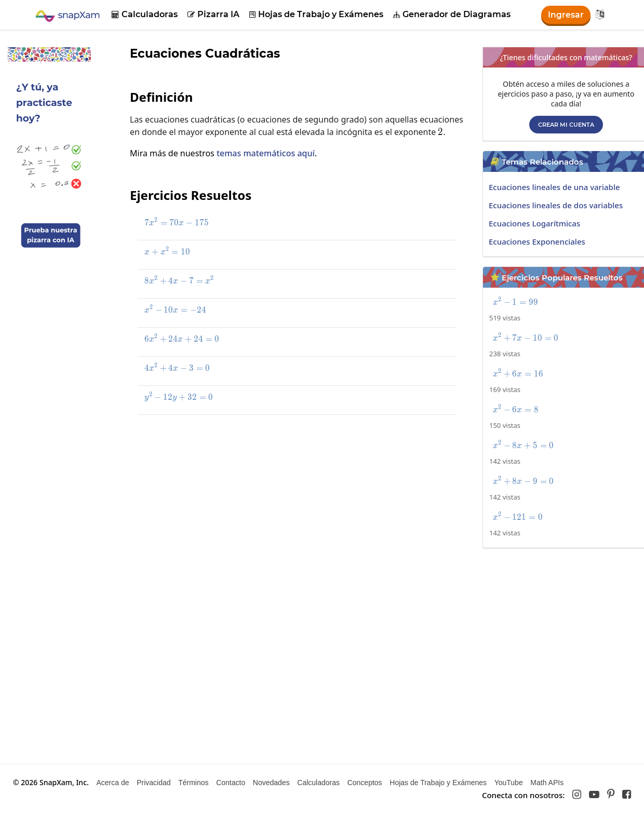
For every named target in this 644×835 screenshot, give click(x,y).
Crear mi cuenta (566, 125)
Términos (193, 783)
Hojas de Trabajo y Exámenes (316, 14)
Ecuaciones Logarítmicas (534, 223)
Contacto (231, 783)
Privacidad (153, 783)
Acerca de (112, 783)
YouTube (509, 783)
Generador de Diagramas (452, 14)
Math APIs (547, 783)
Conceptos (365, 783)
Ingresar (566, 15)
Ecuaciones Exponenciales (537, 241)
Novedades (271, 783)
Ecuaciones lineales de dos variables (556, 205)
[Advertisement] (280, 499)
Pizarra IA (213, 14)
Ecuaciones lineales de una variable (554, 187)
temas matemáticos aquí (266, 153)
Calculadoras (145, 14)
